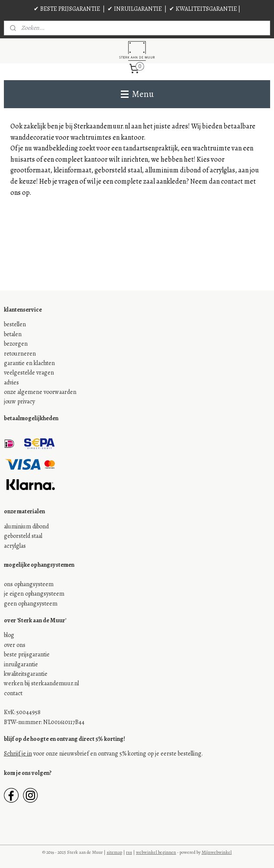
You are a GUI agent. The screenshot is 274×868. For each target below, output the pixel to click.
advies (11, 382)
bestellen (15, 324)
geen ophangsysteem (31, 604)
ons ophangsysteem (29, 584)
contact (13, 693)
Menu (137, 94)
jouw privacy (19, 401)
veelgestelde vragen (29, 373)
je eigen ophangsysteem (34, 594)
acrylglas (15, 546)
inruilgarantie (21, 664)
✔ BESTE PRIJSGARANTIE (67, 9)
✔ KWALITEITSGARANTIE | (205, 9)
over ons (15, 645)
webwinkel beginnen (156, 852)
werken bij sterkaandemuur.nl (41, 683)
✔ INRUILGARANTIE (135, 9)
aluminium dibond (26, 526)
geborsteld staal (23, 536)
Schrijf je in (18, 754)
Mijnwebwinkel (217, 852)
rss (129, 852)
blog (9, 635)
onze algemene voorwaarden (40, 392)
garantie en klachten (29, 363)
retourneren (20, 354)
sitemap (114, 852)
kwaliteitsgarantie (26, 674)
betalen (13, 334)
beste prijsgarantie (27, 654)
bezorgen (16, 344)
